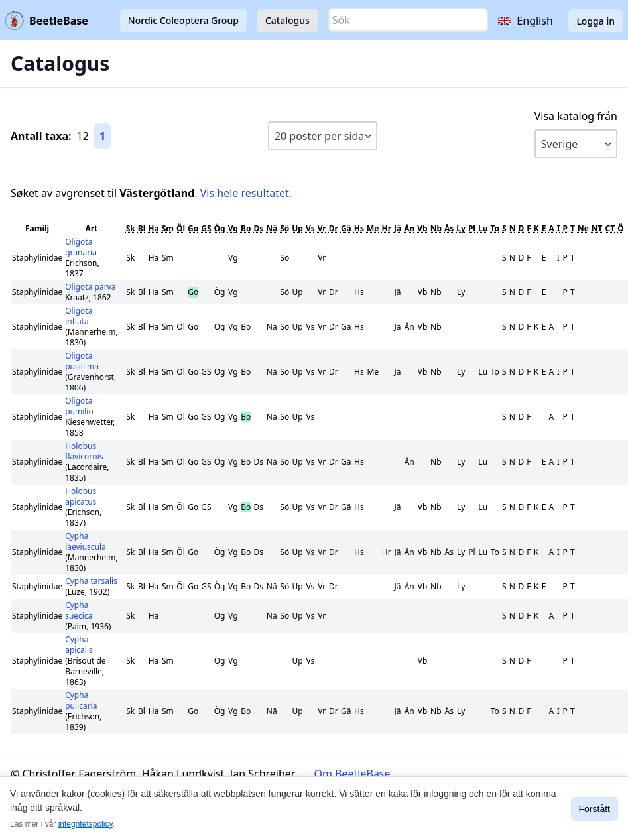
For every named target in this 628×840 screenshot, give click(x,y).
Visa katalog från (576, 116)
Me (373, 228)
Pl (472, 228)
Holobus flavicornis (84, 451)
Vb (422, 228)
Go (193, 228)
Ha (153, 228)
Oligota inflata (79, 316)
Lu (483, 228)
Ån (409, 228)
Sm (168, 228)
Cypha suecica (79, 610)
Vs (310, 228)
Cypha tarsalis (91, 581)
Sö (284, 228)
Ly (461, 228)
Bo (246, 228)
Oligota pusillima (82, 361)
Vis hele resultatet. (246, 193)
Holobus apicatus (81, 496)
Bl (142, 228)
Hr (386, 228)
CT (610, 228)
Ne (583, 228)
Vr (322, 228)
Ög (220, 228)
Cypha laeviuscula (86, 541)
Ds (258, 228)
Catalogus (287, 20)
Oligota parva (90, 287)
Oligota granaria (81, 247)
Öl (181, 228)
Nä (272, 228)
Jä (398, 228)
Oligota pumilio (79, 406)
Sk (131, 228)
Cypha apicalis (79, 645)
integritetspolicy (86, 824)
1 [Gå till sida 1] (102, 136)
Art (91, 228)
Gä (346, 228)
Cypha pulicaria (81, 700)
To (495, 228)
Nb (436, 228)
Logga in (596, 21)
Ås (449, 228)
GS (206, 228)
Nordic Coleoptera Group (183, 20)
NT (597, 228)
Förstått (595, 809)
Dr (334, 228)
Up (297, 228)
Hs (359, 228)
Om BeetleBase (352, 774)
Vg (233, 228)
